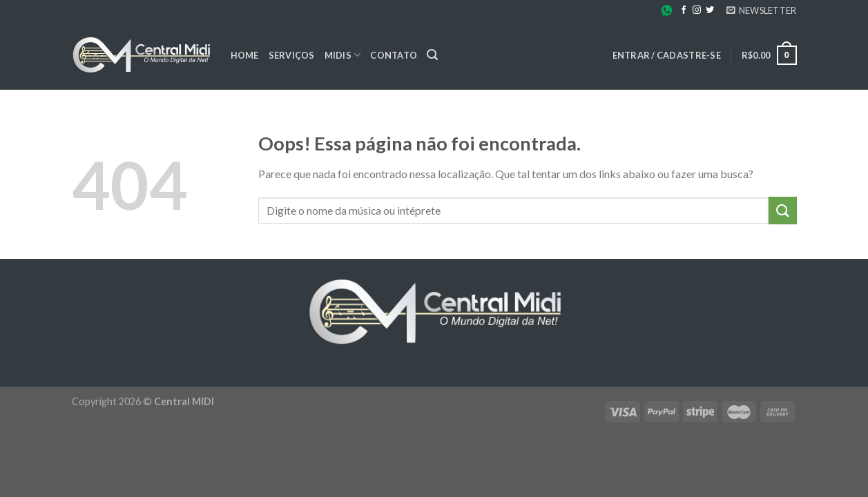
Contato (394, 55)
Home (245, 55)
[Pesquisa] (432, 55)
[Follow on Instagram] (697, 10)
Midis (343, 55)
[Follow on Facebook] (684, 10)
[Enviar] (782, 210)
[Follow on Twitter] (710, 10)
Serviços (292, 55)
